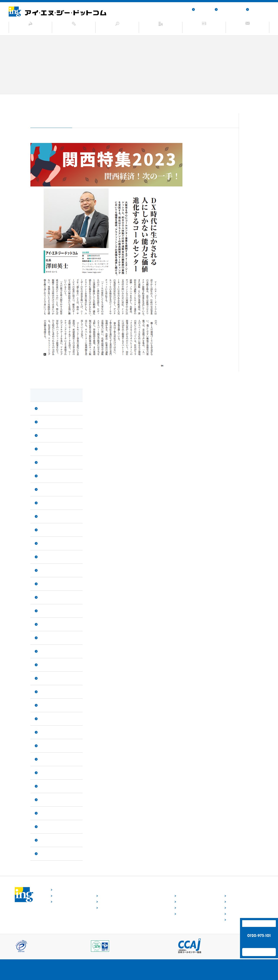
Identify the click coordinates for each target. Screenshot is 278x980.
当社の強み (31, 29)
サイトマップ (259, 9)
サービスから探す (188, 902)
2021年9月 (46, 624)
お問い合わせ (248, 29)
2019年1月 (46, 854)
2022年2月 (46, 611)
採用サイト (203, 9)
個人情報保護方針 (230, 9)
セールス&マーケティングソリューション (124, 902)
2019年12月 (47, 786)
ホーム (36, 100)
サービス (74, 29)
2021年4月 (46, 665)
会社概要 (233, 902)
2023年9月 (46, 489)
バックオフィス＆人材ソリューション (122, 908)
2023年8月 (46, 503)
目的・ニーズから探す (191, 914)
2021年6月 (46, 651)
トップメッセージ (238, 896)
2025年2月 (46, 408)
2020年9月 (46, 719)
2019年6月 (46, 813)
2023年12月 (47, 462)
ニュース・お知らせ (204, 29)
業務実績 (233, 914)
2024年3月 (46, 449)
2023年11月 (47, 476)
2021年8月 (46, 638)
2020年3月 (46, 759)
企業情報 (161, 29)
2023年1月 (46, 557)
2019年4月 (46, 840)
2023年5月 (46, 530)
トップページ (62, 890)
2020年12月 (47, 692)
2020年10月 (47, 705)
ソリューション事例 (117, 29)
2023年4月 (46, 543)
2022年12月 (47, 570)
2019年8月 (46, 800)
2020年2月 (46, 773)
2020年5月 (46, 746)
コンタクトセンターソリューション (120, 896)
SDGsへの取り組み (239, 920)
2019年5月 (46, 827)
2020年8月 (46, 732)
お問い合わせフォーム (259, 952)
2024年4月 (46, 435)
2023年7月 (46, 516)
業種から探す (185, 908)
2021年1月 (46, 678)
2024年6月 (46, 422)
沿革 (230, 908)
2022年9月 (46, 584)
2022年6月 (46, 597)
